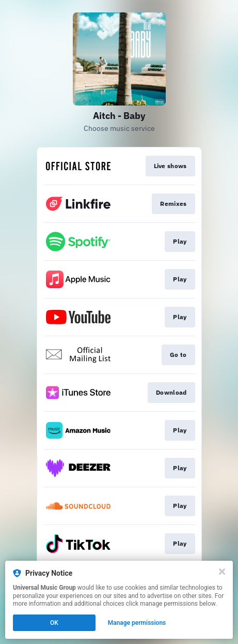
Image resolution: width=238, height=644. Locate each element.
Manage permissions (137, 623)
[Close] (222, 572)
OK (54, 623)
